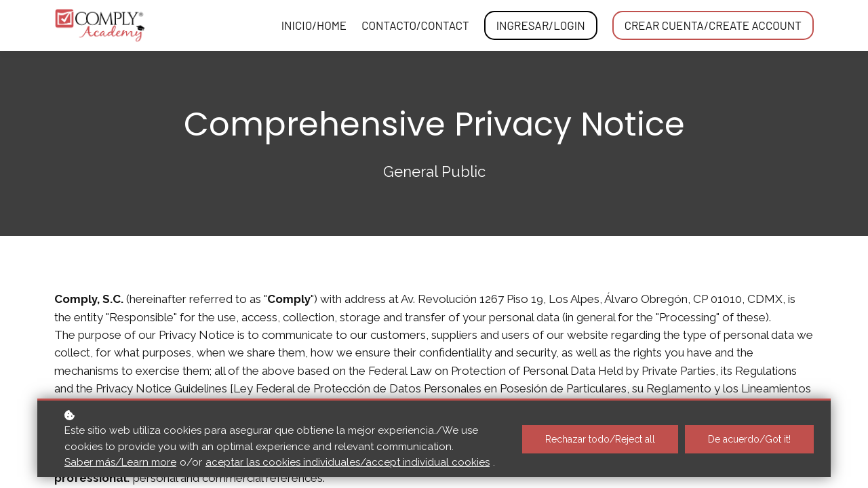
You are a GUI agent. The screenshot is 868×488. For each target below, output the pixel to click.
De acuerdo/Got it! (749, 439)
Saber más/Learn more (120, 462)
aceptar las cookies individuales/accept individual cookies (348, 462)
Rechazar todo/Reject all (600, 439)
